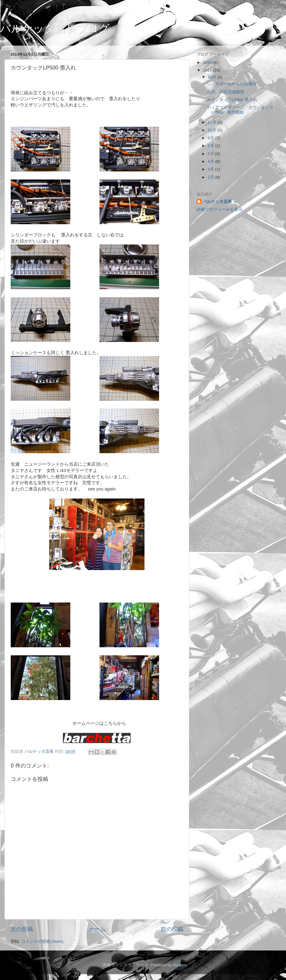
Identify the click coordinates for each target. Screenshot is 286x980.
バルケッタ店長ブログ (55, 28)
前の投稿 (172, 929)
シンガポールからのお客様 (232, 84)
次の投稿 (22, 929)
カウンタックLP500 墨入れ (232, 100)
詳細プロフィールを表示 (220, 209)
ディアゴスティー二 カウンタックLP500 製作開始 (240, 110)
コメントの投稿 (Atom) (42, 941)
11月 (213, 122)
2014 (208, 70)
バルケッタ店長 (217, 202)
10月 (213, 130)
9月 (211, 138)
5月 (211, 154)
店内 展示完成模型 (226, 92)
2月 (211, 177)
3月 (211, 169)
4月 (211, 161)
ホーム (97, 929)
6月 (211, 146)
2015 (208, 62)
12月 (213, 77)
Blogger (180, 965)
